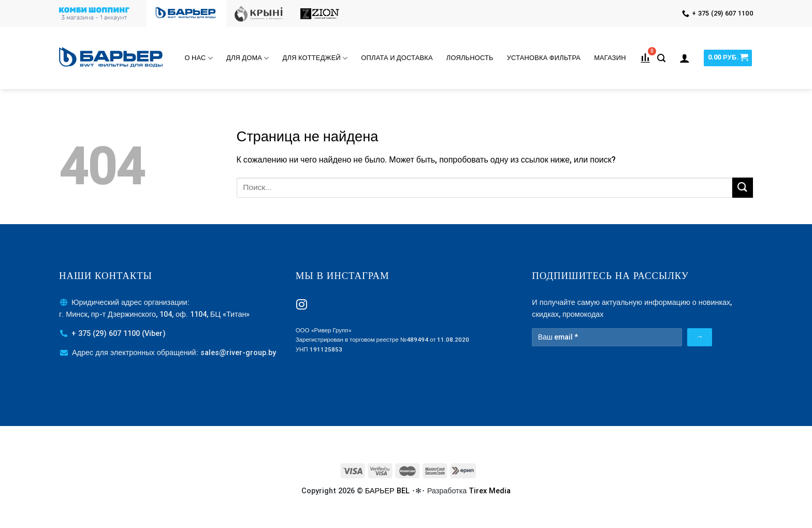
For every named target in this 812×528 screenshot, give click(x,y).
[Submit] (743, 188)
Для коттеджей (315, 58)
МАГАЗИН (610, 58)
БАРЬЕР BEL (387, 491)
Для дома (248, 58)
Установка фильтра (544, 58)
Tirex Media (490, 491)
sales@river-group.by (238, 353)
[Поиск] (661, 58)
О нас (199, 58)
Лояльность (470, 58)
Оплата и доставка (397, 58)
